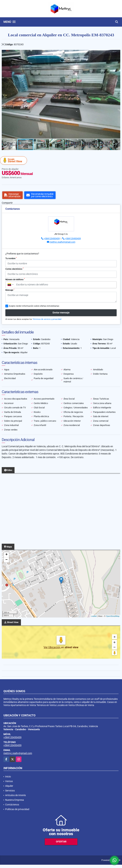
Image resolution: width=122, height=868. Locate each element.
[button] (117, 53)
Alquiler (9, 786)
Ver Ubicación (52, 647)
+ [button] (6, 555)
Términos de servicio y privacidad (47, 319)
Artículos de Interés (15, 795)
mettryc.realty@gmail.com (62, 242)
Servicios (10, 791)
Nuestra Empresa (15, 800)
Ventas (9, 781)
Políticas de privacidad (17, 809)
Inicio (8, 777)
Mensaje (10, 290)
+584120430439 (52, 238)
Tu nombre (11, 258)
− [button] (6, 560)
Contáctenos (12, 805)
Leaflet (94, 616)
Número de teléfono (15, 279)
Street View (14, 160)
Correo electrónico (14, 269)
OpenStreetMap (113, 616)
